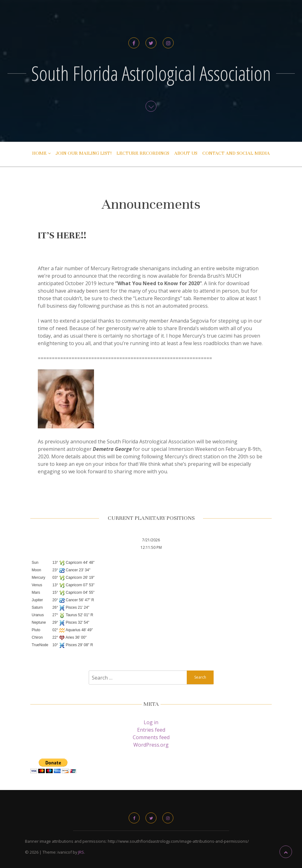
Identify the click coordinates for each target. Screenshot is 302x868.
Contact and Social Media (236, 153)
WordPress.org (151, 745)
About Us (186, 153)
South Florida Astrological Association (151, 73)
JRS (81, 852)
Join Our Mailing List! (84, 153)
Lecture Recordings (143, 153)
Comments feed (151, 737)
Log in (151, 722)
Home (39, 153)
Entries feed (151, 730)
